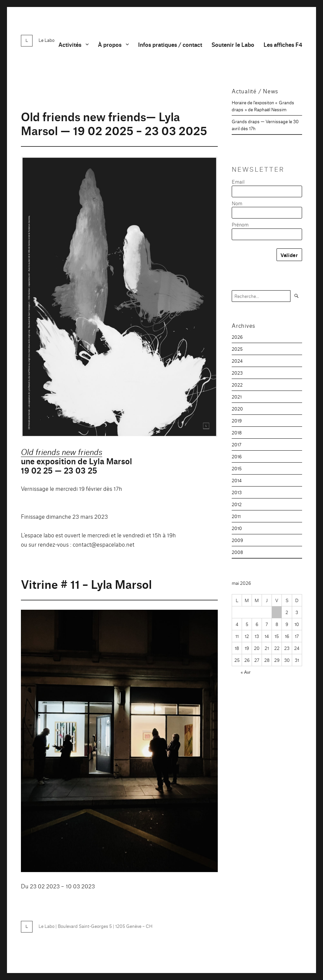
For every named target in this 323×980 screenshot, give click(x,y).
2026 (237, 337)
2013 (237, 492)
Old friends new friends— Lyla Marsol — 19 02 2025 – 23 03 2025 (114, 123)
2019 (237, 420)
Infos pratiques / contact (170, 44)
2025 (237, 349)
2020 (237, 408)
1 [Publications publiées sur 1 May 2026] (277, 612)
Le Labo (46, 40)
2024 (237, 361)
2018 (237, 432)
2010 (237, 528)
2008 (237, 552)
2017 (237, 444)
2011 (236, 516)
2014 (237, 480)
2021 (237, 397)
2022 (237, 385)
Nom (237, 203)
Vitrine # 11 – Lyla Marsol (86, 584)
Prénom (240, 224)
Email (238, 181)
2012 (237, 504)
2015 (237, 468)
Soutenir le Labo (233, 44)
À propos (110, 44)
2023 (237, 373)
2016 (237, 456)
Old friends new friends (62, 451)
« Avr (246, 672)
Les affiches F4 (283, 44)
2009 (237, 540)
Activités (70, 44)
